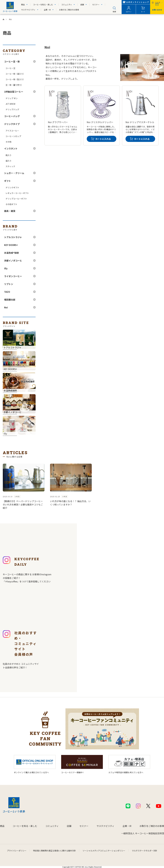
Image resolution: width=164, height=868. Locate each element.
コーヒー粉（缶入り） (15, 79)
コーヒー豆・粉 (12, 61)
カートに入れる (103, 139)
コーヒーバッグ (12, 116)
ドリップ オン (12, 98)
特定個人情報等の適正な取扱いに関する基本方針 (54, 851)
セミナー (96, 5)
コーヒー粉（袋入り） (15, 74)
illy (6, 268)
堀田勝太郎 (10, 300)
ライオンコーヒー (13, 276)
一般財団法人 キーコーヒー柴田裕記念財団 (143, 833)
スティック (10, 166)
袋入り (8, 161)
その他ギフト (11, 204)
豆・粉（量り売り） (14, 85)
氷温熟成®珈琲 (11, 253)
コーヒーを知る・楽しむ (43, 5)
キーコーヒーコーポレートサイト (3, 19)
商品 (23, 5)
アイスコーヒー (12, 131)
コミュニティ (67, 5)
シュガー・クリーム (14, 173)
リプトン (9, 284)
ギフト (8, 181)
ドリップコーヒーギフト (16, 199)
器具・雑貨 (10, 211)
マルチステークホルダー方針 (145, 851)
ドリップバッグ (12, 109)
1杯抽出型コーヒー (14, 92)
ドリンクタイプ (12, 124)
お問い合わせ (157, 10)
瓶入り (8, 155)
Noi (6, 307)
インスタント (11, 148)
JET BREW (10, 104)
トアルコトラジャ (13, 237)
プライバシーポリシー (17, 851)
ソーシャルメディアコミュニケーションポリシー (104, 851)
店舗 (82, 5)
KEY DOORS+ (11, 245)
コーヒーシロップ (13, 136)
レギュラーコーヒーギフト (17, 193)
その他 (8, 142)
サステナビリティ (28, 10)
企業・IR (47, 10)
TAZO (7, 292)
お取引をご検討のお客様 (69, 10)
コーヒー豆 (10, 68)
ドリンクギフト (12, 187)
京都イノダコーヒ (13, 261)
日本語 (158, 3)
